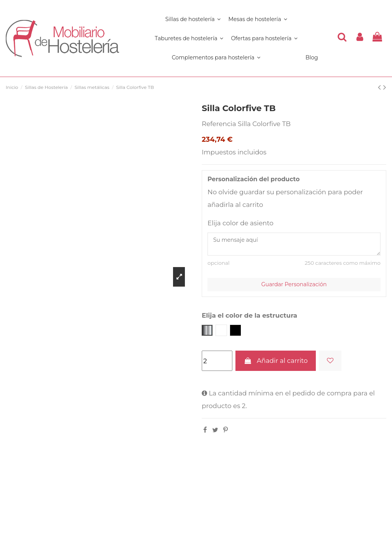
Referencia (219, 124)
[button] (216, 57)
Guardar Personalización (294, 284)
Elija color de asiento (240, 223)
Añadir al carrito (275, 361)
